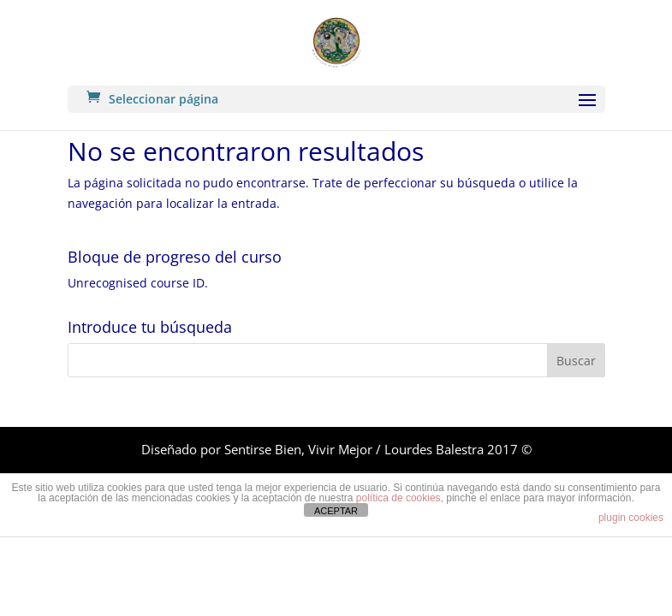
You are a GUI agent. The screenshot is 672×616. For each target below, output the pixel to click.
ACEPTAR (336, 511)
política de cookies (398, 498)
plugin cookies (631, 518)
